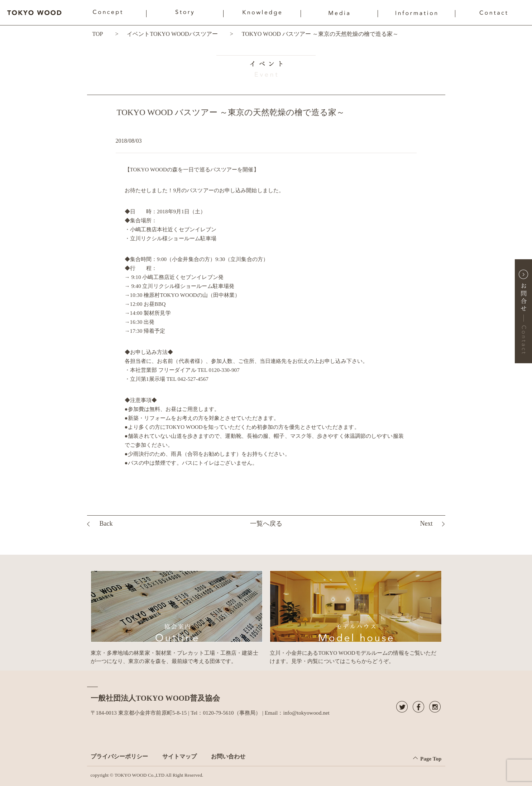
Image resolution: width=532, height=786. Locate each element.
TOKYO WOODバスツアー (184, 34)
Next (426, 524)
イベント (138, 34)
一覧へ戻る (266, 524)
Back (106, 524)
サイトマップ (179, 756)
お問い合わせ (228, 756)
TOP (98, 34)
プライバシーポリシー (119, 756)
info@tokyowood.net (306, 713)
